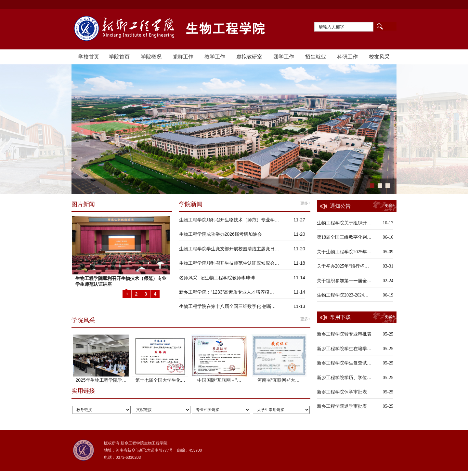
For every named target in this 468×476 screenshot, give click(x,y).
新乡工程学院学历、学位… (344, 378)
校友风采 (379, 57)
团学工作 (284, 57)
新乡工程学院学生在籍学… (344, 349)
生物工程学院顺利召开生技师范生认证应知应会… (229, 263)
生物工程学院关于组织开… (344, 223)
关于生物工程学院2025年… (344, 252)
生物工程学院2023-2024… (343, 295)
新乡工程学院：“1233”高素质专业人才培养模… (227, 292)
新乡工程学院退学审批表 (342, 406)
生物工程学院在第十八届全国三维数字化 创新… (227, 306)
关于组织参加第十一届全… (344, 281)
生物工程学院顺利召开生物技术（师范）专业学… (229, 220)
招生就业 (316, 57)
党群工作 (183, 57)
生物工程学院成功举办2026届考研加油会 (221, 234)
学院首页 (119, 57)
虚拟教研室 (249, 57)
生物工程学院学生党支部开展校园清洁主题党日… (229, 249)
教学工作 (215, 57)
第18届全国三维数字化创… (344, 237)
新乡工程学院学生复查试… (344, 363)
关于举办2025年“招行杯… (343, 266)
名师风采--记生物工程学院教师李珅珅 (217, 278)
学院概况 (151, 57)
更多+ (305, 203)
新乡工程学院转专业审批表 (344, 334)
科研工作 (347, 57)
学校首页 (89, 57)
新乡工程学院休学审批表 (342, 392)
